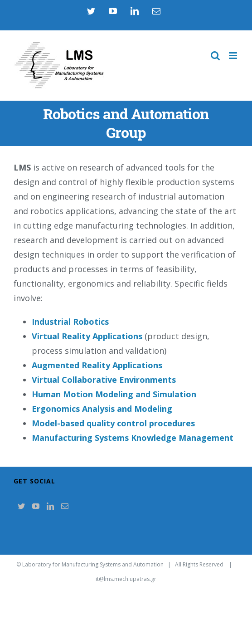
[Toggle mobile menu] (234, 56)
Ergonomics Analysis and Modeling (102, 409)
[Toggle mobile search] (215, 56)
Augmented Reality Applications (97, 365)
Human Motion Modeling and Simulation (114, 394)
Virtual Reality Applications (87, 336)
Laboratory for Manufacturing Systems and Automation (93, 564)
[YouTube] (36, 506)
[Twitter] (21, 506)
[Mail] (65, 506)
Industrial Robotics (70, 322)
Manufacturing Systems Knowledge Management (133, 438)
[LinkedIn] (50, 506)
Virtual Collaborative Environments (104, 380)
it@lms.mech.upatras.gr (126, 579)
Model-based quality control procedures (113, 423)
